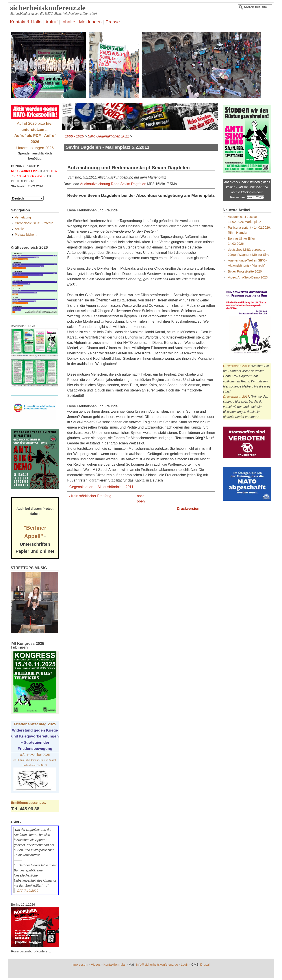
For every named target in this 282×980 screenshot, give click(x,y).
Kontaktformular (115, 965)
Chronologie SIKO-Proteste (34, 223)
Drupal (205, 965)
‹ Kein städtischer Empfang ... (92, 496)
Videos (96, 965)
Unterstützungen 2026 (35, 148)
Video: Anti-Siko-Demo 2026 (248, 277)
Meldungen (90, 22)
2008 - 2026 (74, 136)
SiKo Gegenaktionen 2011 (109, 136)
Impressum (80, 965)
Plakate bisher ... (27, 235)
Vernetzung (23, 217)
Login (185, 965)
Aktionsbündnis (110, 487)
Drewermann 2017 (236, 397)
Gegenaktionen (81, 487)
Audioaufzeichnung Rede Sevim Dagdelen (113, 184)
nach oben (140, 499)
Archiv (19, 229)
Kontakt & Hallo (26, 22)
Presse (113, 22)
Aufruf (52, 22)
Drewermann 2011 (236, 366)
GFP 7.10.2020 (28, 891)
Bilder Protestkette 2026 (245, 271)
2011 (130, 487)
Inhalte (68, 22)
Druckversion (188, 509)
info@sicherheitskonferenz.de (157, 965)
